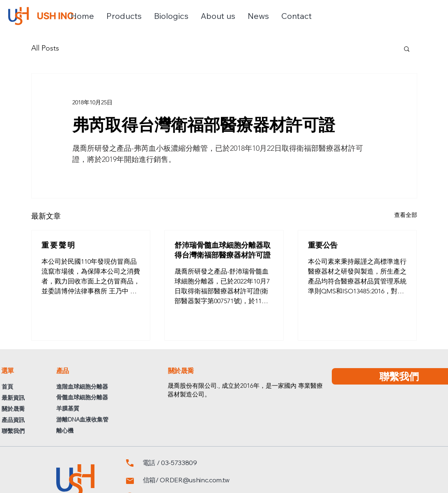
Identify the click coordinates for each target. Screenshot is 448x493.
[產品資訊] (20, 420)
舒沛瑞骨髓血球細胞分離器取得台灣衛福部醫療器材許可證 (223, 250)
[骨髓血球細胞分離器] (110, 397)
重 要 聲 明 (58, 245)
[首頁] (13, 387)
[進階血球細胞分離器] (94, 387)
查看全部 (406, 215)
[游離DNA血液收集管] (103, 420)
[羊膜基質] (103, 409)
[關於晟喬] (21, 409)
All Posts (45, 48)
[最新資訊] (19, 398)
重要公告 (323, 245)
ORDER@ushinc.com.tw (195, 480)
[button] (124, 16)
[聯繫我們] (20, 431)
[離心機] (103, 431)
